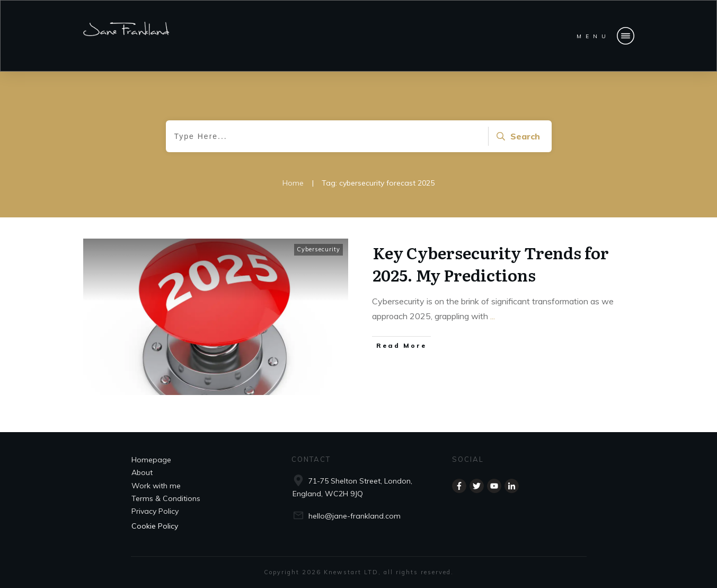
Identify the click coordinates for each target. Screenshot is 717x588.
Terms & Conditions (166, 498)
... (493, 316)
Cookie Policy (155, 526)
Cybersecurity (318, 249)
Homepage (151, 460)
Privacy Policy (155, 511)
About (142, 472)
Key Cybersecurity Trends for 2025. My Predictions (491, 264)
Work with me (156, 486)
